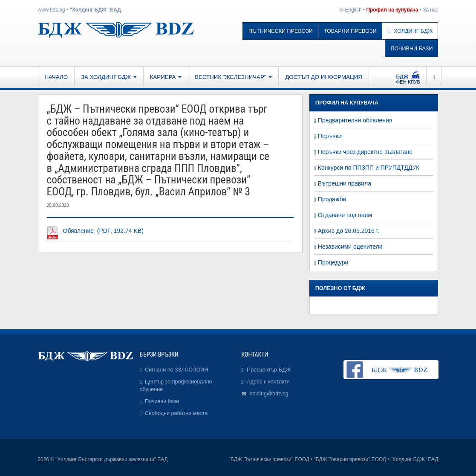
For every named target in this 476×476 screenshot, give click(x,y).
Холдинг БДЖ (410, 31)
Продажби (332, 199)
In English (350, 10)
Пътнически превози (281, 31)
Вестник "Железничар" (233, 77)
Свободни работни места (176, 413)
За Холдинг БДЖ (109, 77)
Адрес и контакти (268, 382)
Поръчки (330, 136)
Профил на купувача (392, 10)
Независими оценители (350, 247)
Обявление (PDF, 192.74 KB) (103, 231)
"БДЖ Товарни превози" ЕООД (350, 459)
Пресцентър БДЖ (269, 370)
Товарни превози (350, 31)
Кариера (166, 77)
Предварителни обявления (355, 120)
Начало (56, 77)
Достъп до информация (324, 77)
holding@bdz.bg (269, 394)
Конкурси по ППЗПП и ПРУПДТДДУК (369, 168)
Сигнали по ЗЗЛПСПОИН (176, 370)
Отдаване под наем (345, 215)
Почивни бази (412, 49)
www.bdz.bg (52, 10)
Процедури (333, 262)
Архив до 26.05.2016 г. (349, 231)
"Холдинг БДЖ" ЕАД (95, 10)
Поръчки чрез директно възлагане (365, 152)
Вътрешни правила (345, 183)
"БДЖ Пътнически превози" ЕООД (269, 459)
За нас (430, 10)
